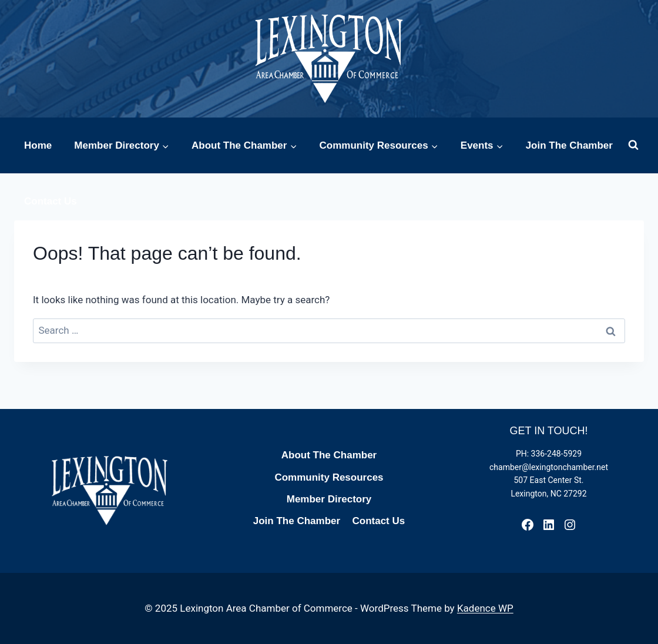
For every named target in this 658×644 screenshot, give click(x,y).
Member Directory (329, 499)
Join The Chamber (569, 145)
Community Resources (329, 477)
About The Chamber (329, 455)
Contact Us (51, 201)
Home (38, 145)
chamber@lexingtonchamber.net (549, 467)
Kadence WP (485, 608)
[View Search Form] (633, 145)
